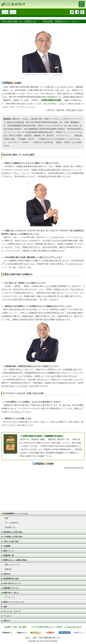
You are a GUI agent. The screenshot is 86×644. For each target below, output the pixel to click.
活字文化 (13, 12)
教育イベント (9, 551)
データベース (10, 597)
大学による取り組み (11, 541)
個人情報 (23, 627)
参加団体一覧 (10, 527)
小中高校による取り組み (13, 537)
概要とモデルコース (13, 565)
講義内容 (8, 569)
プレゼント (8, 616)
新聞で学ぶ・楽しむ (11, 593)
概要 (7, 518)
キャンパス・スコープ (12, 611)
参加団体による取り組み (13, 532)
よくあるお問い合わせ (73, 627)
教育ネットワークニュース (14, 602)
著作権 (59, 627)
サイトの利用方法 (12, 523)
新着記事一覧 (9, 555)
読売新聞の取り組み (11, 579)
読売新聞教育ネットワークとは (16, 514)
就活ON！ (7, 621)
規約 (15, 627)
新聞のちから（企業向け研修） (16, 560)
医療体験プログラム (11, 588)
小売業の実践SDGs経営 (51, 100)
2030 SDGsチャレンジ (12, 583)
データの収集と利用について (43, 627)
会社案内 (8, 627)
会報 (5, 607)
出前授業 (5, 12)
